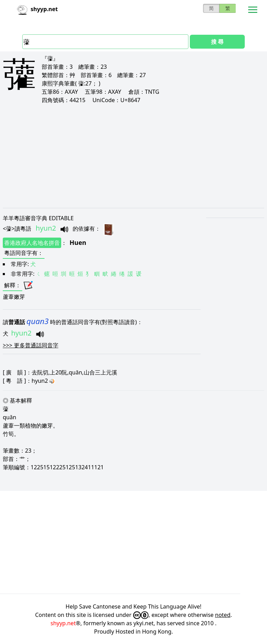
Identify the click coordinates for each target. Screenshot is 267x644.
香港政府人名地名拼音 (32, 243)
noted (223, 615)
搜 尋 (217, 42)
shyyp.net (63, 623)
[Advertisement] (133, 156)
